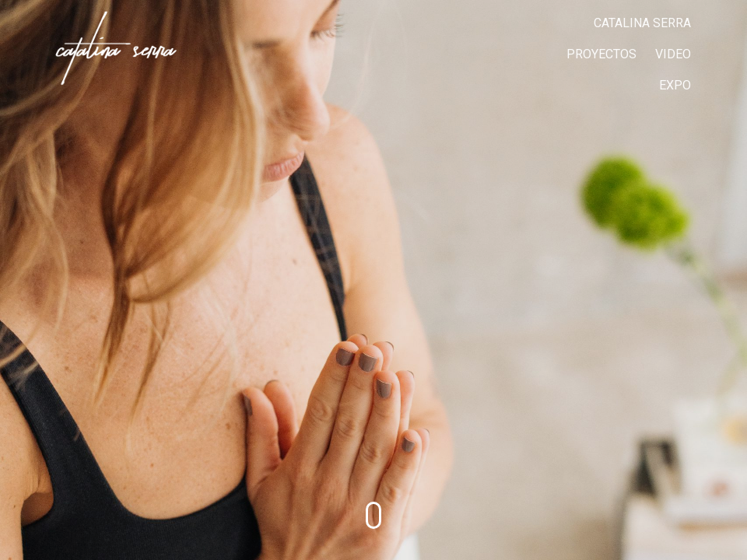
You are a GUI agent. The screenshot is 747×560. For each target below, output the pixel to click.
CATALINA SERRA (642, 23)
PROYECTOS (601, 54)
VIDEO (673, 54)
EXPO (675, 85)
